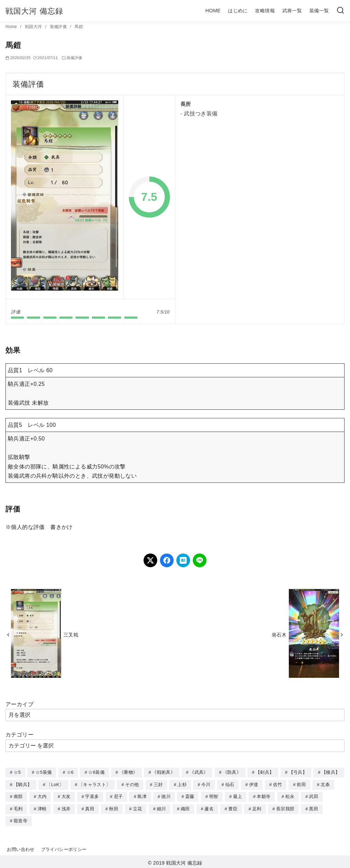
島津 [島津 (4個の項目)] (142, 796)
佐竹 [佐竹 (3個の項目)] (278, 784)
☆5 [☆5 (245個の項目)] (17, 772)
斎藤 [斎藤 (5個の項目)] (190, 796)
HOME (213, 11)
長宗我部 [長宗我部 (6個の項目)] (285, 808)
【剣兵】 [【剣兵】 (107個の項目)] (265, 772)
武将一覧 (292, 11)
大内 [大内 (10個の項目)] (42, 796)
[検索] (340, 11)
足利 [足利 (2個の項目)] (257, 808)
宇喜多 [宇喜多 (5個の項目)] (92, 796)
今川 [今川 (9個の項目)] (206, 784)
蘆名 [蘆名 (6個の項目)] (209, 808)
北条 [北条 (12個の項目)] (325, 784)
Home (12, 27)
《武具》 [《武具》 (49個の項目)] (199, 772)
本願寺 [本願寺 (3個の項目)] (264, 796)
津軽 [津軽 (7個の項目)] (42, 808)
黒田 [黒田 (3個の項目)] (314, 808)
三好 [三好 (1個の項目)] (158, 784)
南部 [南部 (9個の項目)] (18, 796)
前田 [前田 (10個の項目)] (301, 784)
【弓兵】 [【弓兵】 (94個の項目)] (298, 772)
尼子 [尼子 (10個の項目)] (118, 796)
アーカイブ (19, 704)
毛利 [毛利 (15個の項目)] (18, 808)
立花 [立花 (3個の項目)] (138, 808)
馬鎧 (79, 27)
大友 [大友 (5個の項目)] (66, 796)
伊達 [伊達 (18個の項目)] (254, 784)
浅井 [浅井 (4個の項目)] (66, 808)
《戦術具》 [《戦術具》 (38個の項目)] (164, 772)
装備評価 (59, 27)
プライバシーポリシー (64, 848)
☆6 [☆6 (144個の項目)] (70, 772)
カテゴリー (19, 735)
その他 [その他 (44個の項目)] (132, 784)
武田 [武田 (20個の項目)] (314, 796)
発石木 (279, 635)
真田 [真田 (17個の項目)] (90, 808)
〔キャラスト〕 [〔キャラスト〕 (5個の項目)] (95, 784)
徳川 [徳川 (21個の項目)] (166, 796)
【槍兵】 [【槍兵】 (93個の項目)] (331, 772)
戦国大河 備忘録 (34, 11)
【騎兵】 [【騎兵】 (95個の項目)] (23, 784)
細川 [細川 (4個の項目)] (161, 808)
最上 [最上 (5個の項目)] (238, 796)
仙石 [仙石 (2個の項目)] (230, 784)
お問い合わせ (21, 848)
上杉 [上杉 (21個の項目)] (182, 784)
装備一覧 (319, 11)
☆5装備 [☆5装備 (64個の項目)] (44, 772)
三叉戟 (71, 635)
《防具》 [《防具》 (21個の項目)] (232, 772)
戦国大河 (34, 27)
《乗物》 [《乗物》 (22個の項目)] (128, 772)
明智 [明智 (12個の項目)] (214, 796)
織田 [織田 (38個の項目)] (185, 808)
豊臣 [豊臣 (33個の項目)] (233, 808)
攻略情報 (265, 11)
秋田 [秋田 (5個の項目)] (114, 808)
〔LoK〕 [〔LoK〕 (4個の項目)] (55, 784)
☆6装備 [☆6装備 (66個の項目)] (96, 772)
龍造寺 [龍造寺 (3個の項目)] (21, 819)
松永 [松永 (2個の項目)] (290, 796)
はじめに (238, 11)
